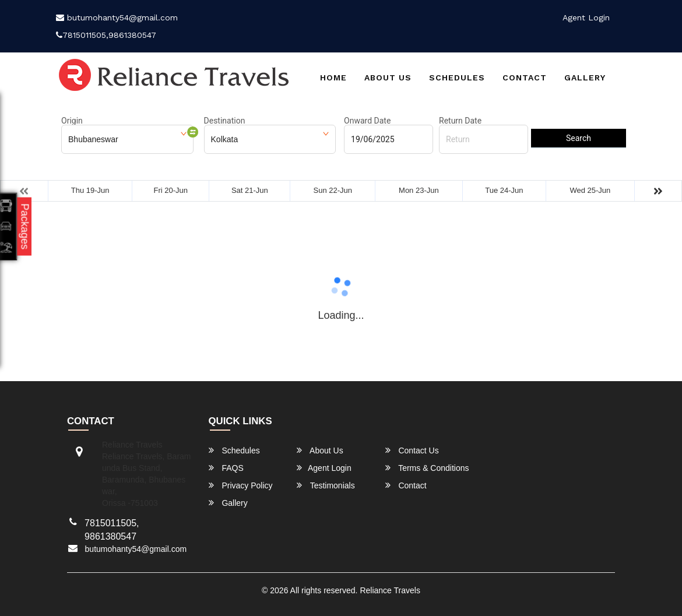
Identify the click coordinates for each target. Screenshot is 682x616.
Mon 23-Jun (419, 190)
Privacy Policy (241, 485)
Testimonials (326, 485)
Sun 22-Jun (333, 190)
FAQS (226, 468)
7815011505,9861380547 (106, 35)
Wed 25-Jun (590, 190)
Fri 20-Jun (170, 190)
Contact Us (412, 450)
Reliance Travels (390, 590)
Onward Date (367, 121)
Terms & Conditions (427, 468)
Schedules (457, 78)
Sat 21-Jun (250, 190)
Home (333, 78)
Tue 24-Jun (504, 190)
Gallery (585, 78)
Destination (225, 121)
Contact (525, 78)
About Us (388, 78)
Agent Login (586, 17)
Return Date (460, 121)
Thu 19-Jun (90, 190)
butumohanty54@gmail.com (117, 17)
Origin (72, 121)
